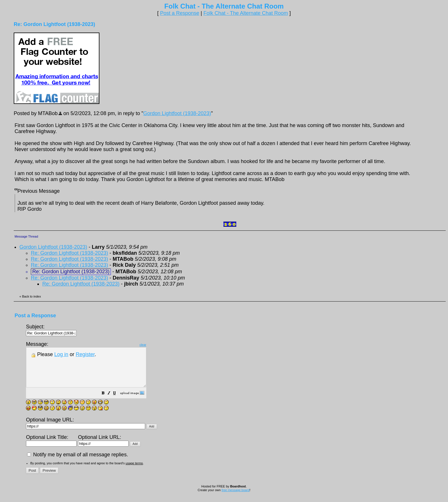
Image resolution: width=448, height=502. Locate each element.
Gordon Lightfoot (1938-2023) (177, 113)
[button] (117, 401)
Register (85, 354)
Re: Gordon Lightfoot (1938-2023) (69, 253)
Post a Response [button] (180, 13)
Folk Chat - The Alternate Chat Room (246, 13)
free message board (235, 498)
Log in (61, 354)
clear (157, 345)
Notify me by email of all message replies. (78, 462)
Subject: (51, 330)
